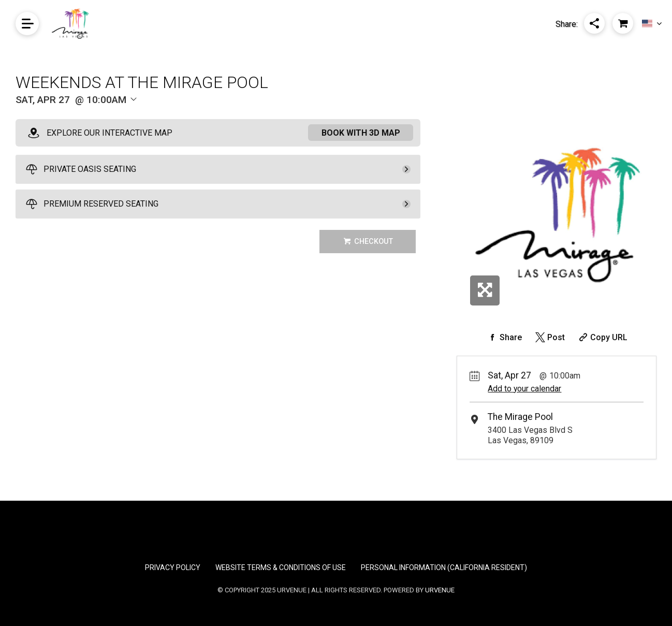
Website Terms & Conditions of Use (281, 567)
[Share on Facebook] (504, 337)
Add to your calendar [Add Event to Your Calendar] (524, 389)
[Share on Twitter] (549, 337)
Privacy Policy (173, 567)
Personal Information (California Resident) (444, 567)
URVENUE (440, 590)
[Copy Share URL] (602, 337)
